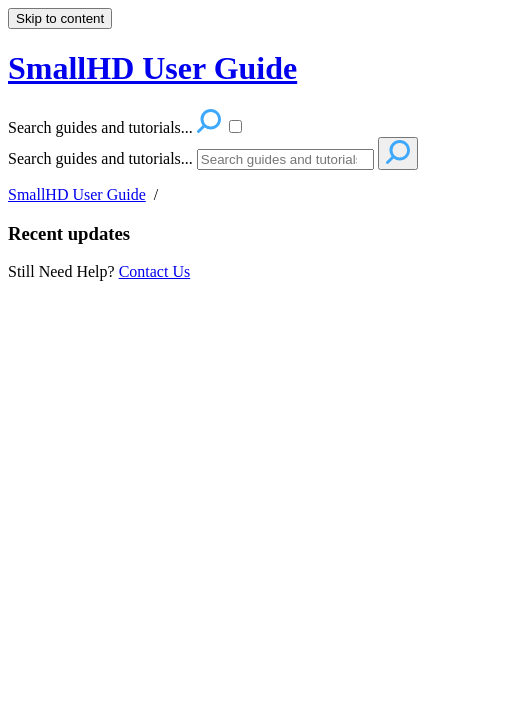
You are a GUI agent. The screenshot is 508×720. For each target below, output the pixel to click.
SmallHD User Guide (77, 194)
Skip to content (60, 18)
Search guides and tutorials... (100, 158)
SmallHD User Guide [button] (152, 68)
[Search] (285, 159)
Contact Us (155, 271)
